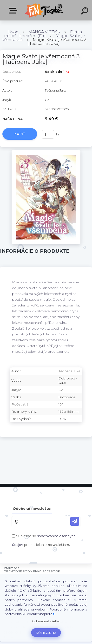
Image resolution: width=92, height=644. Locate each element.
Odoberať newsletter (32, 509)
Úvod (13, 32)
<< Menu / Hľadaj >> (14, 11)
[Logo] (45, 10)
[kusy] (48, 134)
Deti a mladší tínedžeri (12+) (43, 34)
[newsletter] (75, 521)
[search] (85, 12)
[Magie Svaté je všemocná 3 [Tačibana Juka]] (46, 152)
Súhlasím (46, 633)
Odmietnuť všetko (46, 621)
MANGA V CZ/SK (44, 32)
